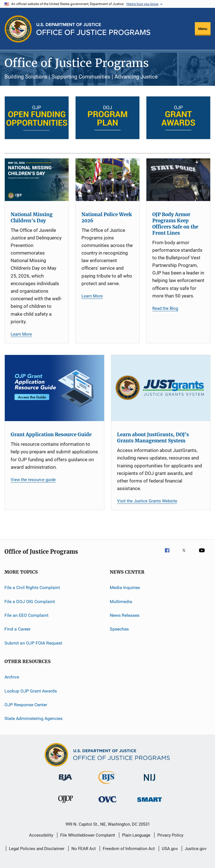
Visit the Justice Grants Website (147, 501)
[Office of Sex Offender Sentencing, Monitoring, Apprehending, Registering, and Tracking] (149, 803)
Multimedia (121, 602)
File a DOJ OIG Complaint (30, 602)
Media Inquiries (125, 587)
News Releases (125, 615)
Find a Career (17, 629)
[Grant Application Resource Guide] (54, 388)
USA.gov (170, 849)
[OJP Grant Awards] (178, 118)
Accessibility (41, 835)
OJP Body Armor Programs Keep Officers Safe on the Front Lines (175, 224)
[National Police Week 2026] (107, 180)
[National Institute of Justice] (149, 782)
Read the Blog (165, 308)
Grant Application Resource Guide (51, 435)
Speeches (119, 629)
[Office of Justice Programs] (18, 29)
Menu (203, 29)
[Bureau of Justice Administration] (65, 782)
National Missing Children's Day (32, 218)
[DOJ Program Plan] (107, 118)
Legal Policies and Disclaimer (37, 849)
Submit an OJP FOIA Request (33, 643)
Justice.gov (196, 849)
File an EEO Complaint (26, 615)
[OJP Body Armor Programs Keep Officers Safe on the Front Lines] (178, 180)
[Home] (93, 29)
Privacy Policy (170, 835)
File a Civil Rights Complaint (32, 587)
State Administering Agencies (33, 718)
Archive (12, 677)
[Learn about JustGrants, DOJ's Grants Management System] (161, 388)
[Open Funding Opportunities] (37, 118)
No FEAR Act (84, 849)
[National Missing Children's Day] (37, 180)
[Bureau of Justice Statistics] (107, 785)
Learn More (21, 334)
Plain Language (136, 835)
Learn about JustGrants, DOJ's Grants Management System (153, 438)
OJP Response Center (26, 705)
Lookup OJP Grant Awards (31, 691)
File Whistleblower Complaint (88, 835)
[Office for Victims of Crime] (107, 803)
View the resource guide (33, 480)
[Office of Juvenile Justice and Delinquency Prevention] (66, 804)
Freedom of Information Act (129, 849)
